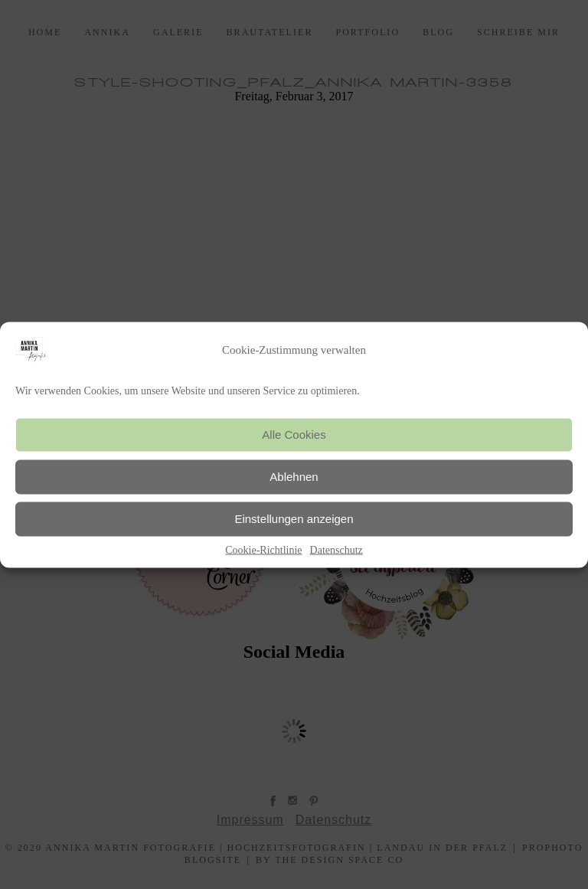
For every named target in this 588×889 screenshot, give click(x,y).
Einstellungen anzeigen (294, 519)
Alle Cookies (294, 435)
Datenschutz (336, 549)
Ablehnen (294, 477)
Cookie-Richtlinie (263, 549)
